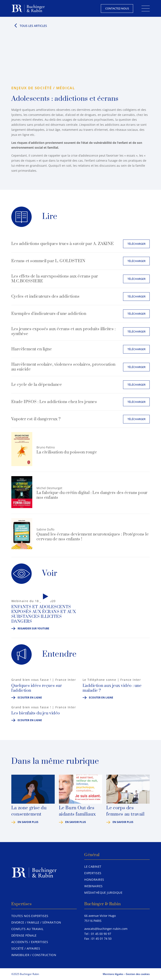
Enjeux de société (32, 88)
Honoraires (94, 880)
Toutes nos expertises (30, 916)
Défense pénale (24, 935)
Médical (66, 88)
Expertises (93, 873)
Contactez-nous (117, 8)
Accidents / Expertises (30, 942)
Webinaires (93, 886)
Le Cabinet (93, 867)
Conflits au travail (27, 929)
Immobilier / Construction (34, 955)
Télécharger (136, 244)
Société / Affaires (26, 948)
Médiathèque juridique (103, 893)
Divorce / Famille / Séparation (36, 922)
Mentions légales (113, 974)
